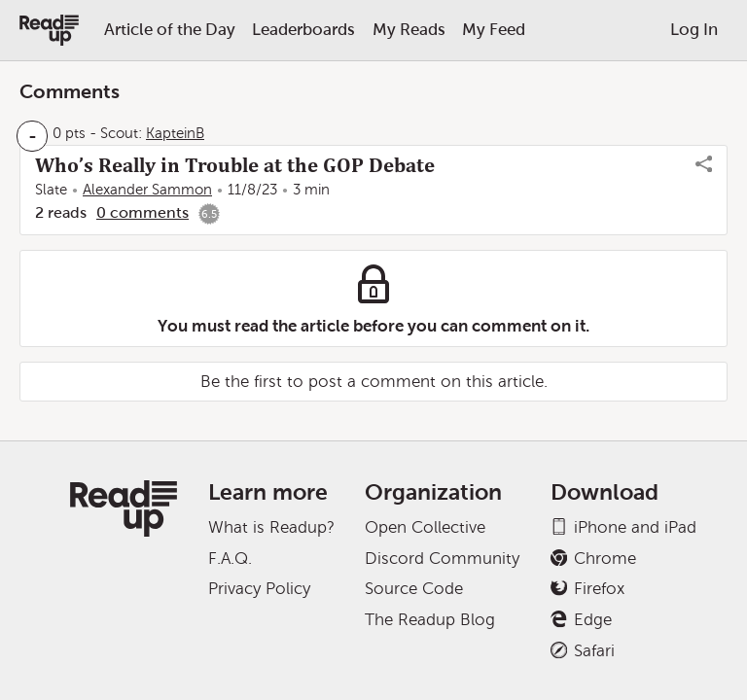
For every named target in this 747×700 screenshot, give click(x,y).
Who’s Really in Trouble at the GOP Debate (235, 165)
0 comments (142, 212)
